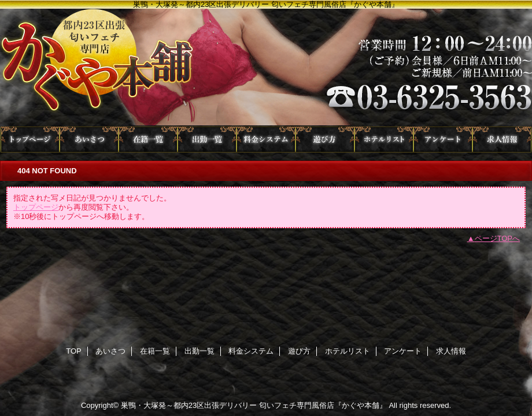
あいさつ (89, 140)
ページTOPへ (498, 238)
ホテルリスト (384, 140)
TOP (30, 140)
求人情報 (502, 140)
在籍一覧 (148, 140)
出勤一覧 (207, 140)
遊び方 (325, 140)
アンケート (443, 140)
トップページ (36, 207)
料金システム (266, 140)
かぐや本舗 (266, 68)
